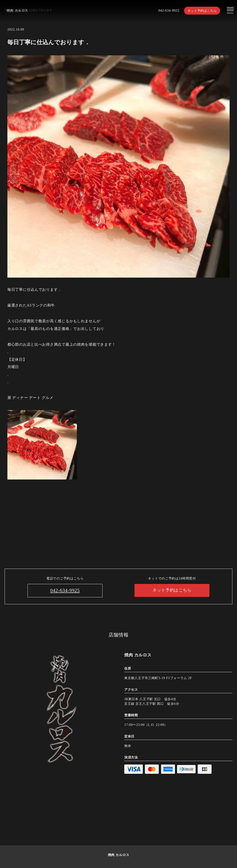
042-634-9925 (169, 10)
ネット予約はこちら (202, 11)
